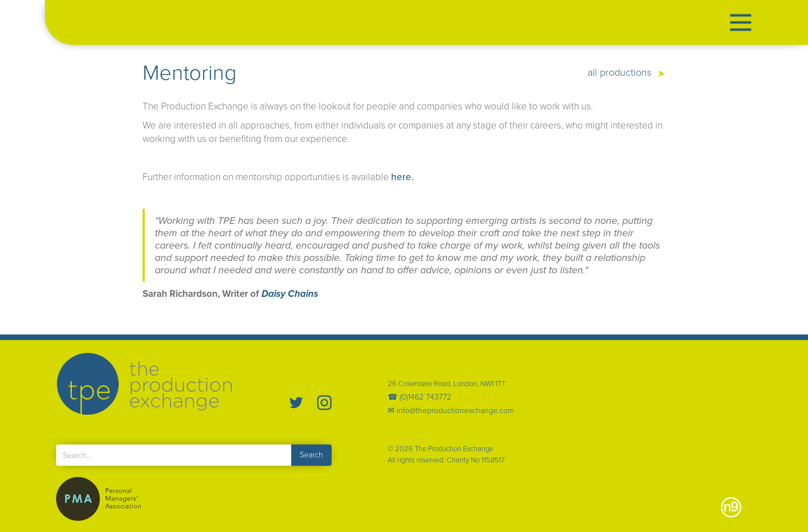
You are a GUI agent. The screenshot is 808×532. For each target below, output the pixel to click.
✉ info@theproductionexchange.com (451, 411)
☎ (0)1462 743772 (419, 397)
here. (402, 177)
